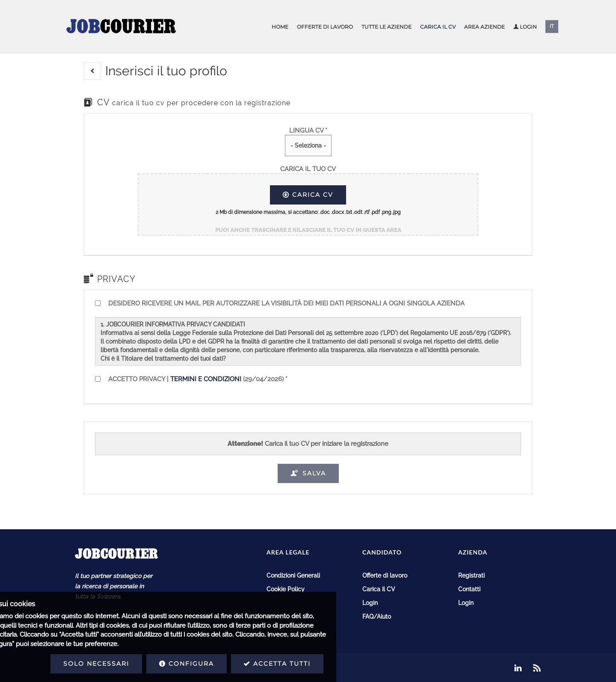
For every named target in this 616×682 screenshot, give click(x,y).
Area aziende (484, 27)
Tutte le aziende (386, 27)
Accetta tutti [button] (210, 664)
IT (552, 26)
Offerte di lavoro (325, 27)
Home (280, 27)
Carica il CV (438, 27)
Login (525, 27)
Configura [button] (120, 664)
